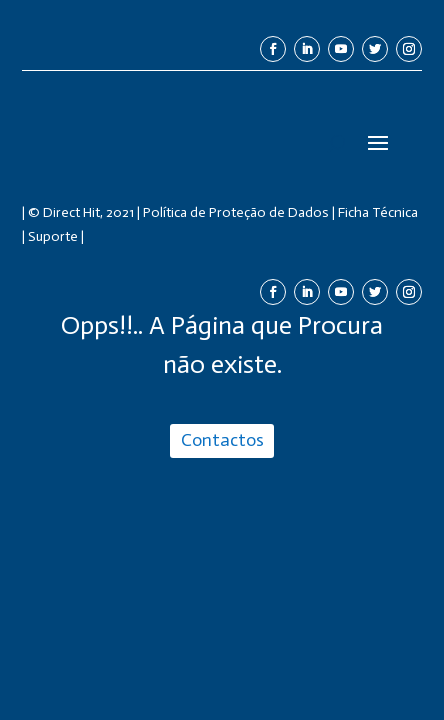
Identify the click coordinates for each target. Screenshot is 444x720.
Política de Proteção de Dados (236, 212)
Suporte (53, 236)
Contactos (222, 440)
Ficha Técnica (378, 212)
